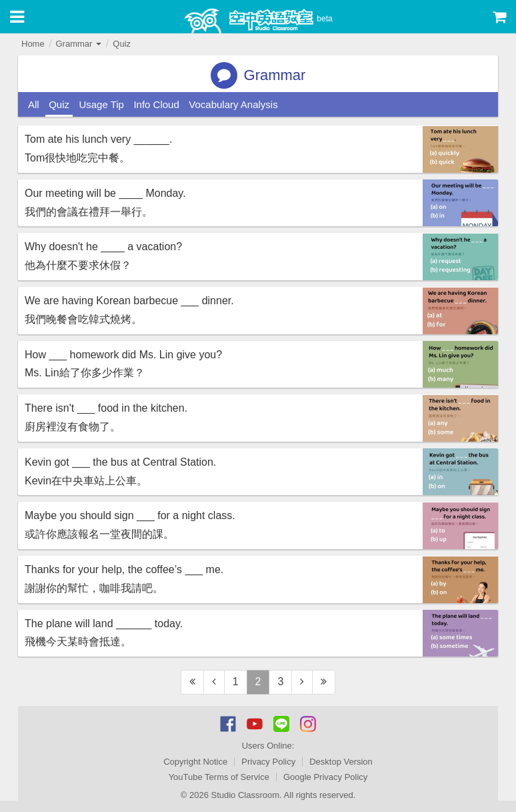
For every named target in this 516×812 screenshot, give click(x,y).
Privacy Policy (268, 762)
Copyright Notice (195, 762)
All (34, 104)
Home (33, 44)
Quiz (122, 44)
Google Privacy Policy (325, 777)
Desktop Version (341, 762)
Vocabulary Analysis (233, 104)
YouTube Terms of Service (219, 777)
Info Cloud (156, 104)
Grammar (78, 44)
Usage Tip (101, 104)
